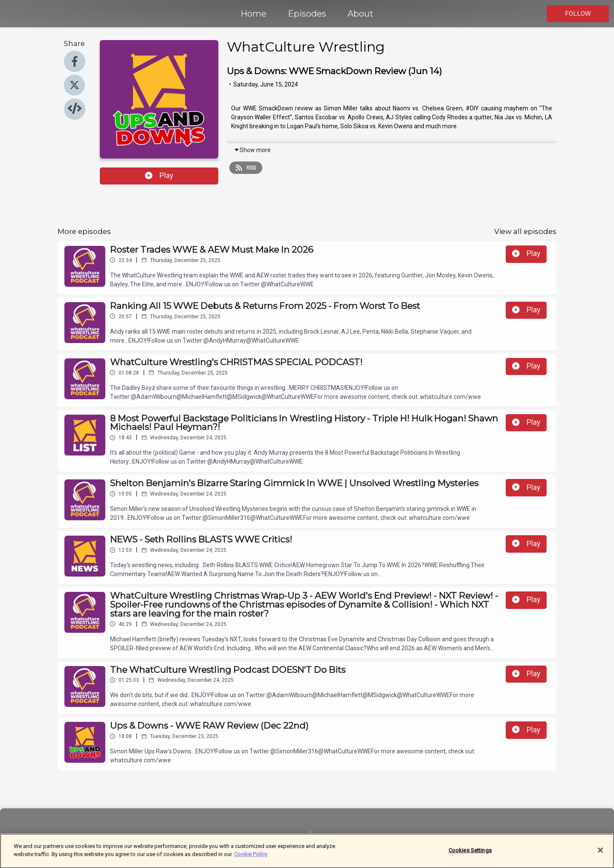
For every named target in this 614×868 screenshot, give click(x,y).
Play (159, 176)
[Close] (600, 855)
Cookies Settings (470, 855)
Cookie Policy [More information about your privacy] (251, 859)
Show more (252, 150)
